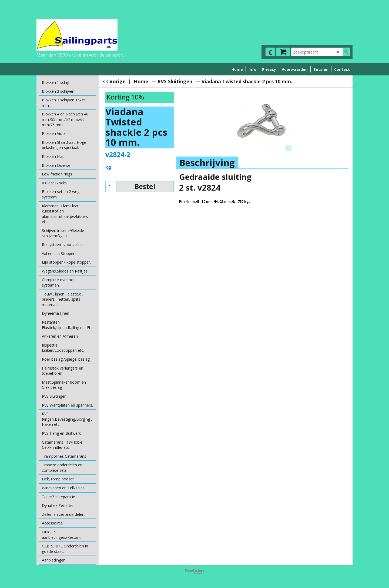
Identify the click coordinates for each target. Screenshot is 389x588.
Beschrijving (207, 163)
